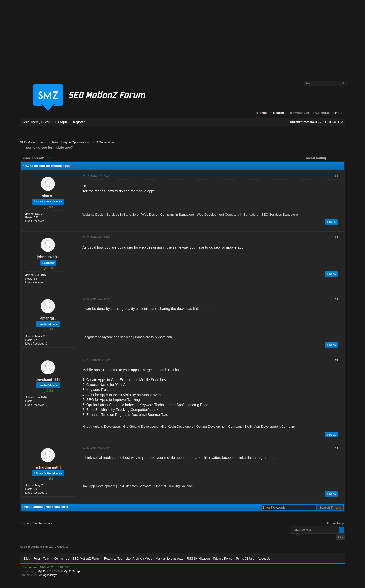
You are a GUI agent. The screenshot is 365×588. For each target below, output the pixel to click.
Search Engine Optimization (70, 142)
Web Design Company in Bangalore (168, 215)
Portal (261, 113)
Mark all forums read (169, 559)
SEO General (101, 142)
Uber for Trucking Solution (174, 486)
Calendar (321, 113)
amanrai (47, 318)
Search (277, 113)
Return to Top (113, 559)
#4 (337, 360)
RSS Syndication (198, 559)
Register (77, 122)
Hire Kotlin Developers (177, 427)
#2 (337, 237)
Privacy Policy (223, 559)
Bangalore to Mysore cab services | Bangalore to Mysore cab (127, 337)
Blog (27, 559)
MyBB (41, 571)
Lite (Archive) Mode (139, 559)
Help (338, 113)
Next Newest (55, 507)
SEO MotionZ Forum (34, 142)
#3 (337, 299)
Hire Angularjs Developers (101, 427)
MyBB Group (71, 571)
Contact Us (62, 559)
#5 (337, 448)
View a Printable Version (38, 523)
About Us (264, 559)
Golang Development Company (219, 427)
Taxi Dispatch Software (135, 486)
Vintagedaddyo (48, 575)
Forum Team (42, 559)
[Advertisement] (182, 38)
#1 (337, 176)
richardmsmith (47, 467)
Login (61, 122)
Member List (298, 113)
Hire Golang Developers (140, 427)
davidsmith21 (47, 379)
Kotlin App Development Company (270, 427)
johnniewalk (47, 257)
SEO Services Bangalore (280, 215)
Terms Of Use (245, 559)
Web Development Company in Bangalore (228, 215)
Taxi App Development (99, 486)
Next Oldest (34, 507)
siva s (47, 196)
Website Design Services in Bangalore (110, 215)
